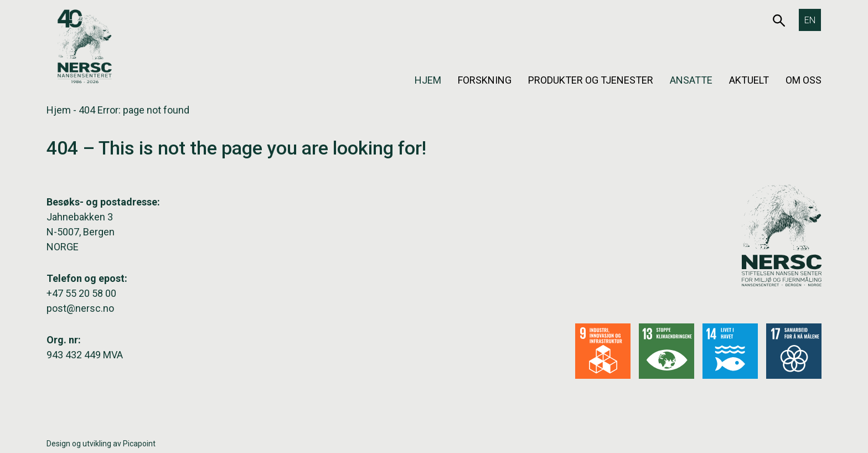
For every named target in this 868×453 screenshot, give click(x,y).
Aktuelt (749, 80)
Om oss (804, 80)
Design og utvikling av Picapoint (101, 444)
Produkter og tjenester (591, 80)
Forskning (485, 80)
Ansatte (691, 80)
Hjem (428, 80)
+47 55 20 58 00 (81, 293)
